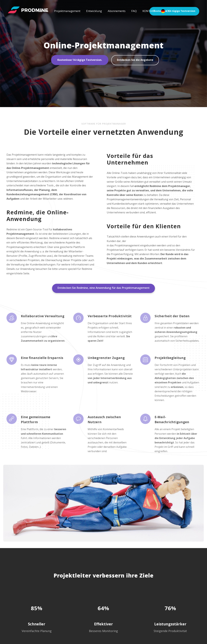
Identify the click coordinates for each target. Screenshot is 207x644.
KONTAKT (149, 11)
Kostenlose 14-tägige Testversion (176, 11)
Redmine (43, 11)
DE (168, 11)
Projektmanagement (67, 11)
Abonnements (117, 11)
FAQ (134, 11)
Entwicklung (94, 11)
